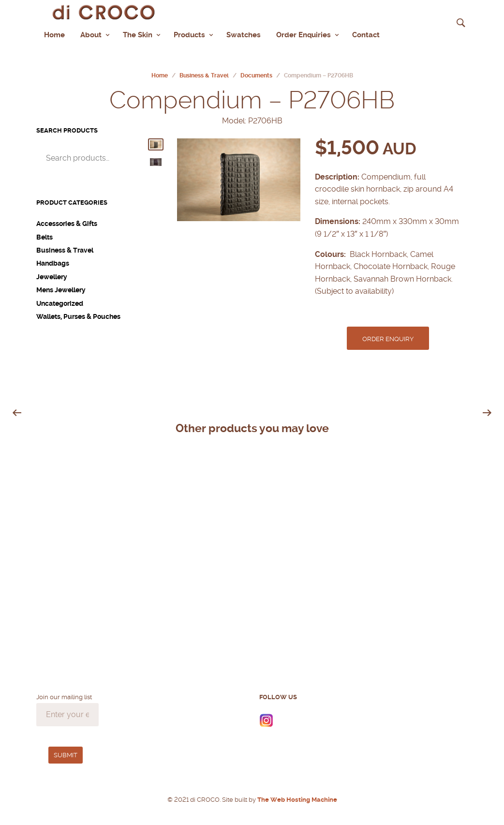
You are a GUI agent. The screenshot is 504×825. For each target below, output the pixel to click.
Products (189, 34)
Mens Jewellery (61, 288)
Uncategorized (60, 301)
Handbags (53, 262)
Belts (44, 235)
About (91, 34)
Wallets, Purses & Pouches (78, 315)
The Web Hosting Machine (296, 798)
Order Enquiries (304, 34)
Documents (256, 74)
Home (54, 34)
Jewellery (52, 275)
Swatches (244, 34)
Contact (366, 34)
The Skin (138, 34)
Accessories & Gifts (67, 222)
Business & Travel (204, 74)
